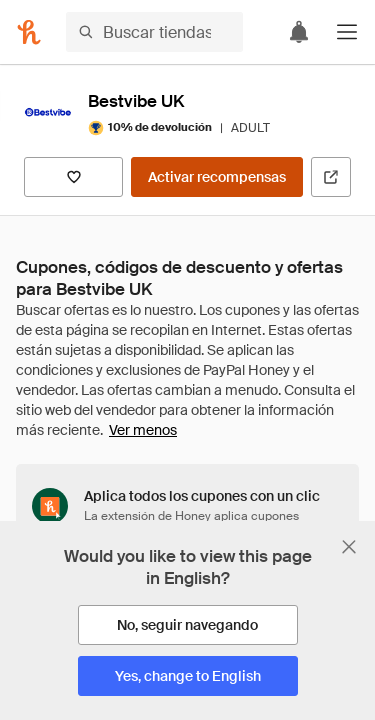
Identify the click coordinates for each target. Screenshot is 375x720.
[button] (347, 32)
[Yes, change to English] (188, 676)
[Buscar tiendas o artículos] (154, 32)
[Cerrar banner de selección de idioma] (349, 547)
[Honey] (29, 32)
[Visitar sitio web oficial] (331, 177)
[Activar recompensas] (217, 177)
